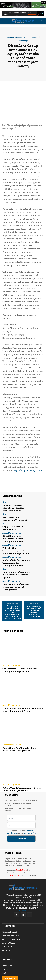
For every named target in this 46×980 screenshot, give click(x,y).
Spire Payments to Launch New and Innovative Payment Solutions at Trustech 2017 (34, 593)
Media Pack (22, 852)
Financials (33, 37)
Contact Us (6, 932)
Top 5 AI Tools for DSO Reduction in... (14, 510)
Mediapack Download (10, 914)
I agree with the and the (22, 814)
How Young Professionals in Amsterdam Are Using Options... (16, 557)
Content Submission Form (11, 921)
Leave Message (13, 858)
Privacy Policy (7, 948)
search (5, 959)
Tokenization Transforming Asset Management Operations (16, 533)
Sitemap (5, 951)
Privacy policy (30, 815)
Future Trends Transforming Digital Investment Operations (22, 771)
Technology (23, 41)
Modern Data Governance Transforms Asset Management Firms (16, 545)
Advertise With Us (9, 925)
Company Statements (16, 37)
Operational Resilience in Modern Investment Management (16, 569)
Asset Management (12, 515)
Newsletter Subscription (11, 918)
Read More (23, 893)
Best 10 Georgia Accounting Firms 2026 (15, 501)
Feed (4, 955)
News (5, 484)
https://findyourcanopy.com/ (27, 452)
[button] (4, 21)
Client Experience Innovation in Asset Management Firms (13, 521)
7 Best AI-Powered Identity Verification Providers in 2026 (13, 490)
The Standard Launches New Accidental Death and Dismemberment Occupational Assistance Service (12, 594)
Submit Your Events (9, 929)
